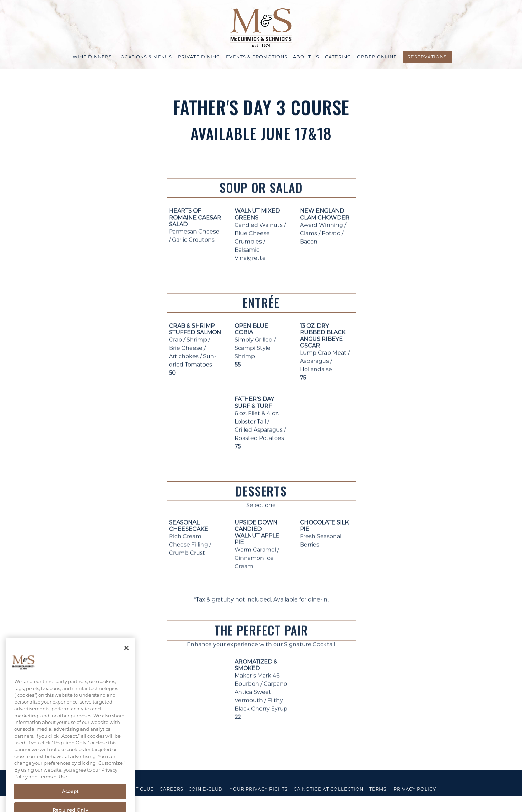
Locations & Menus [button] (145, 57)
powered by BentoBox (39, 804)
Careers (172, 789)
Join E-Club (206, 789)
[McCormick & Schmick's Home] (261, 27)
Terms (378, 789)
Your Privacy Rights (259, 789)
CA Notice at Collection (329, 789)
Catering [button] (338, 57)
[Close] (126, 654)
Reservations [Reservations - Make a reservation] (427, 57)
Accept (70, 798)
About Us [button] (306, 57)
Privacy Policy (415, 789)
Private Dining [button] (199, 57)
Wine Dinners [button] (92, 57)
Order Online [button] (377, 57)
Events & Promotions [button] (257, 57)
